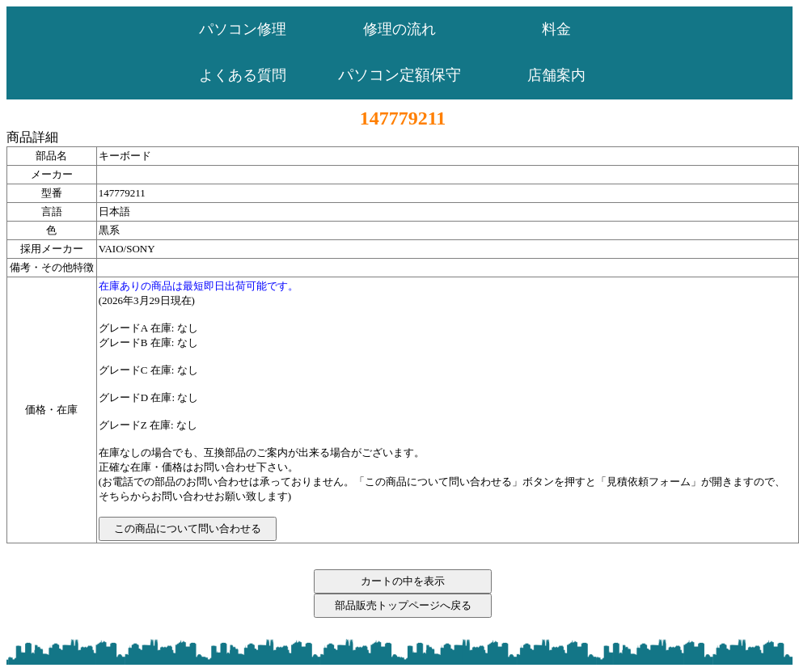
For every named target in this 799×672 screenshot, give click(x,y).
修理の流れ (399, 29)
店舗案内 (556, 75)
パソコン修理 (243, 29)
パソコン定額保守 (399, 75)
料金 (556, 29)
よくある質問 (243, 75)
